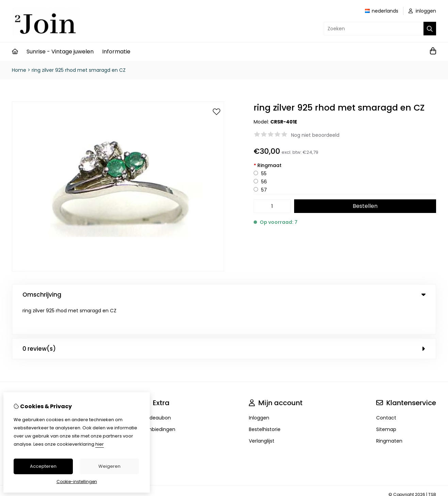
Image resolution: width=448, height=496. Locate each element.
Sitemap (386, 400)
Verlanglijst (262, 411)
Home (19, 70)
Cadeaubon (157, 388)
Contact (386, 388)
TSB (432, 465)
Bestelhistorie (265, 400)
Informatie (116, 52)
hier (100, 444)
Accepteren (43, 466)
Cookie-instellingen (77, 482)
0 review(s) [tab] (224, 319)
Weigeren (109, 466)
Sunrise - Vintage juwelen (60, 52)
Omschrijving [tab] (224, 295)
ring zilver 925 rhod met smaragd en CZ (79, 70)
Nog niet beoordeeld (315, 135)
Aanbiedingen (159, 400)
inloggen (422, 11)
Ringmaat (268, 165)
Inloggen (259, 388)
